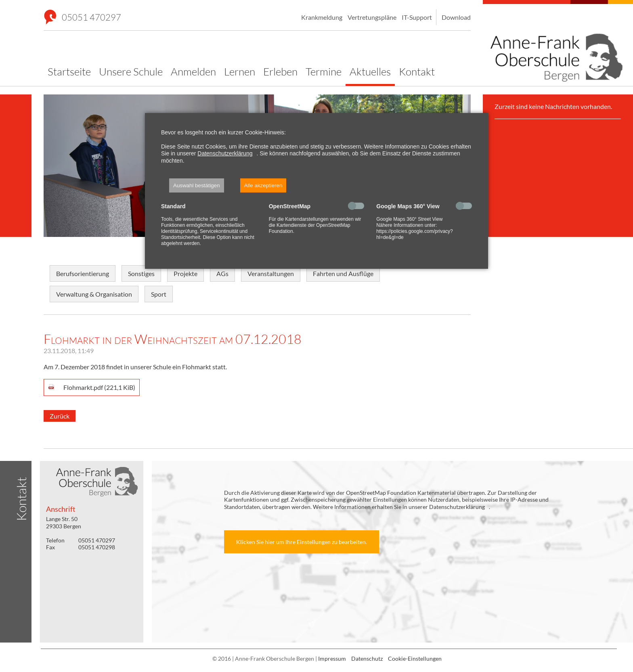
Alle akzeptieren (263, 185)
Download (456, 17)
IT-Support (417, 17)
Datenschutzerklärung (225, 153)
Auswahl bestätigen (197, 185)
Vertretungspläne (372, 17)
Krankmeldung (322, 17)
